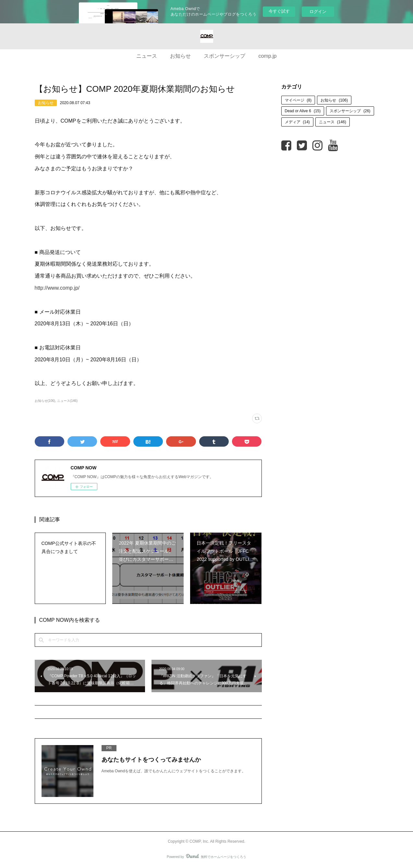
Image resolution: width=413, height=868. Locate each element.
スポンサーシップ (225, 56)
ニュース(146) (67, 401)
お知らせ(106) (45, 401)
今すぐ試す (279, 11)
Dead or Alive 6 (303, 111)
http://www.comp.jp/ (57, 288)
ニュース (147, 56)
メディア (297, 122)
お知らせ (180, 56)
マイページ (298, 100)
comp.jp (267, 56)
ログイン (318, 12)
